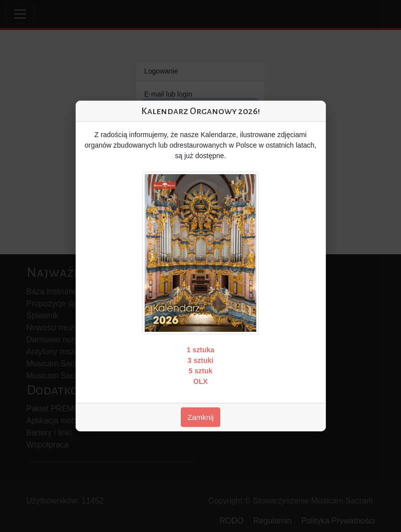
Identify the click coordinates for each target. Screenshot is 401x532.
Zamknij (200, 417)
